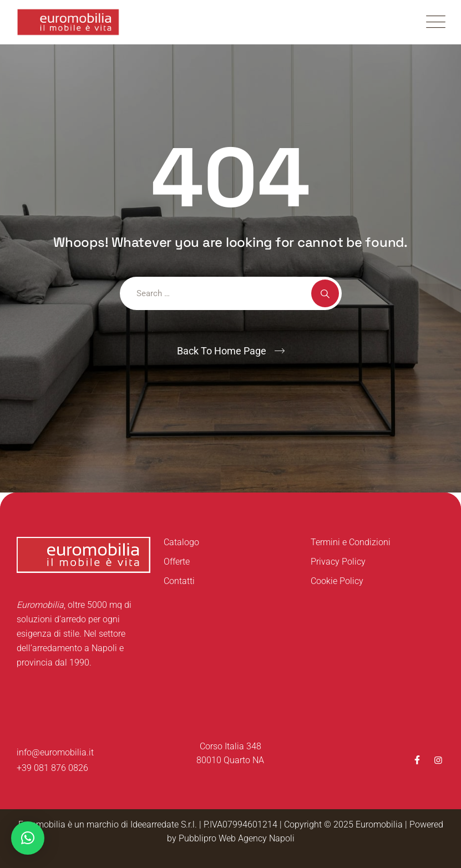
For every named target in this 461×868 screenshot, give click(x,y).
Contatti (179, 581)
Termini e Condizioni (351, 542)
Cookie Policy (337, 581)
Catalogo (181, 542)
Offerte (177, 562)
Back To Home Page (222, 351)
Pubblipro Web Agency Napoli (237, 838)
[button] (28, 838)
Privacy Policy (338, 562)
